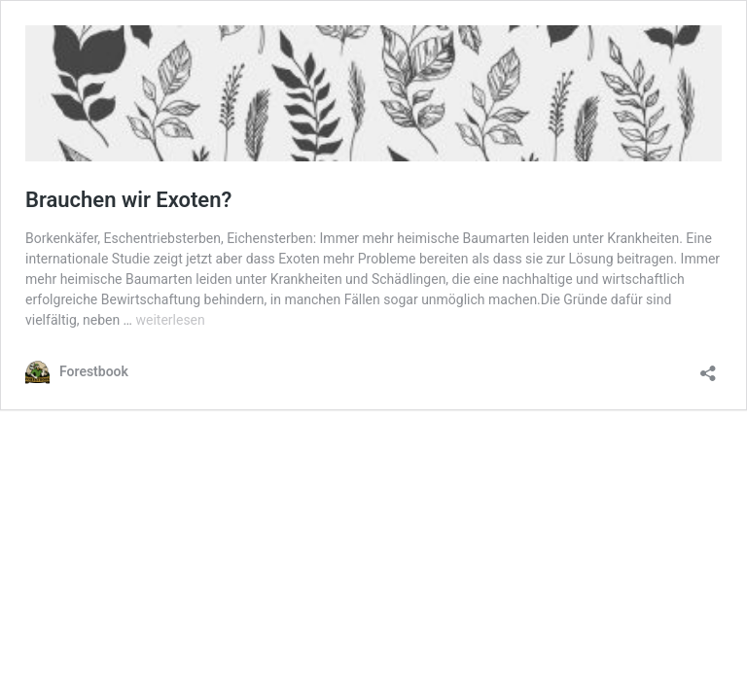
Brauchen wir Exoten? (128, 200)
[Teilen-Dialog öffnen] (708, 367)
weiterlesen (170, 320)
